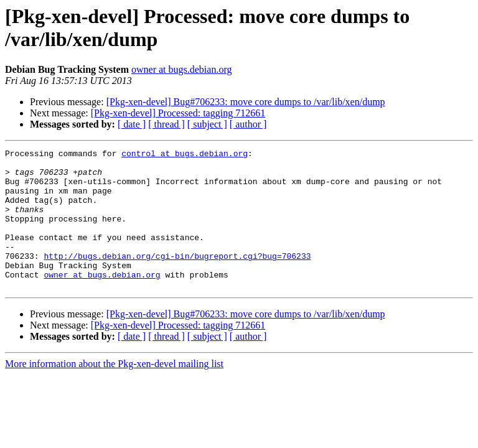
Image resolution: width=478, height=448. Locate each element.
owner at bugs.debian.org (181, 69)
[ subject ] (207, 124)
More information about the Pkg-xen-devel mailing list (114, 392)
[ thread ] (166, 124)
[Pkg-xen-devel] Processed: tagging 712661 (178, 113)
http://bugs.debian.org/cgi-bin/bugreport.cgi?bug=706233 (177, 278)
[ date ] (132, 124)
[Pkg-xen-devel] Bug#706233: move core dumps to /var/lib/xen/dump (246, 102)
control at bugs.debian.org (185, 155)
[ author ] (248, 124)
